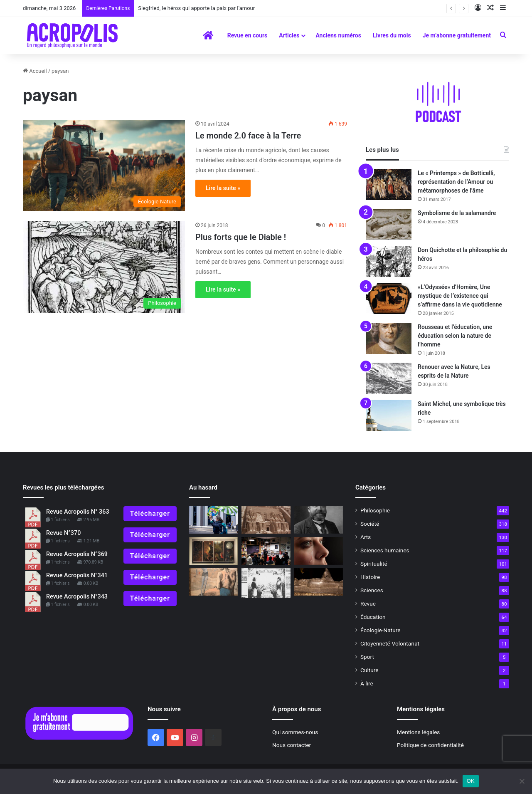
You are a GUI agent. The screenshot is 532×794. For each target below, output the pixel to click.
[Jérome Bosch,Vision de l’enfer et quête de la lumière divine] (214, 551)
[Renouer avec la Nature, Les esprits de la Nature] (389, 378)
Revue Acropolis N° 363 (78, 512)
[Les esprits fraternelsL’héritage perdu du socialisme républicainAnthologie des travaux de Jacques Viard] (318, 520)
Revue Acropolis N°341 (77, 575)
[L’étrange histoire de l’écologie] (214, 520)
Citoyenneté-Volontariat (390, 643)
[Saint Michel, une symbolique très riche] (389, 415)
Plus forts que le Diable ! (241, 237)
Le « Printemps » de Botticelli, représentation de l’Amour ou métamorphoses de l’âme (456, 182)
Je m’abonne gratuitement (457, 35)
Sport (367, 657)
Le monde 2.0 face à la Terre (248, 136)
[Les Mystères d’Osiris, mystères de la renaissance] (318, 582)
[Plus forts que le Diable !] (104, 267)
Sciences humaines (385, 550)
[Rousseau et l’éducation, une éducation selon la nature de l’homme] (389, 338)
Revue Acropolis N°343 (77, 597)
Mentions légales (418, 732)
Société (370, 524)
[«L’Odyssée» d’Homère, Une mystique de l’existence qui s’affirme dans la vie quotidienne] (389, 298)
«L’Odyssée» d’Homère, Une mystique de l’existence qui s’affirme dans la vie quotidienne (460, 296)
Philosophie (375, 510)
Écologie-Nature (380, 630)
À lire (367, 683)
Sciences (372, 590)
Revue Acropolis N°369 (77, 554)
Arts (366, 537)
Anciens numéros (338, 35)
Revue (368, 604)
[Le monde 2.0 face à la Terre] (104, 166)
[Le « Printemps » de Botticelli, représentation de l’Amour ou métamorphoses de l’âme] (389, 184)
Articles (289, 35)
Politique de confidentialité (430, 745)
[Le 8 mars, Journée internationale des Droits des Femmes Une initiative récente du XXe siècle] (266, 583)
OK (471, 781)
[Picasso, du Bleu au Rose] (214, 582)
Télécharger (150, 513)
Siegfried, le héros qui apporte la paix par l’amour (196, 8)
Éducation (373, 617)
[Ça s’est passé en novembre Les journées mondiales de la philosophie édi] (266, 551)
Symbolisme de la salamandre (457, 213)
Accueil (35, 71)
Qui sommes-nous (295, 732)
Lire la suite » (223, 188)
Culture (369, 670)
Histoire (370, 577)
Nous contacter (292, 745)
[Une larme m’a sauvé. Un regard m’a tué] (318, 551)
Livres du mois (392, 35)
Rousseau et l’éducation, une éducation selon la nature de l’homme (455, 336)
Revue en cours (248, 35)
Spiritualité (374, 564)
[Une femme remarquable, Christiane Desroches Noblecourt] (266, 520)
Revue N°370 (63, 533)
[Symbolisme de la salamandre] (389, 224)
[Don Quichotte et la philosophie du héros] (389, 261)
